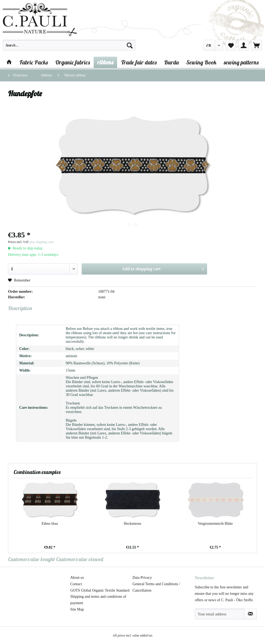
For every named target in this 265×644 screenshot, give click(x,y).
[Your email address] (220, 614)
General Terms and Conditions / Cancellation (156, 587)
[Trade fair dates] (139, 62)
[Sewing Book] (201, 62)
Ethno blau (50, 524)
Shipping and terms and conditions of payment (98, 600)
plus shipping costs (42, 242)
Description (20, 308)
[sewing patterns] (241, 62)
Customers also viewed (80, 559)
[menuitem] (69, 48)
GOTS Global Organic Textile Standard (100, 590)
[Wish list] (231, 45)
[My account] (244, 45)
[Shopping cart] (256, 45)
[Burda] (171, 62)
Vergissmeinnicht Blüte (215, 524)
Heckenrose (132, 524)
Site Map (77, 609)
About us (77, 578)
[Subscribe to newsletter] (250, 614)
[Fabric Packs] (34, 62)
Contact (76, 584)
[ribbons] (105, 62)
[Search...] (69, 45)
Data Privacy (142, 578)
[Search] (130, 45)
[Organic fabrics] (73, 62)
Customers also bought (31, 559)
